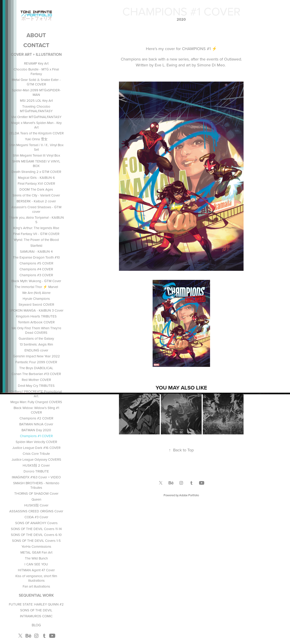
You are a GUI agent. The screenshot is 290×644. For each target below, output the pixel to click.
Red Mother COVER (36, 380)
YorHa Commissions (36, 546)
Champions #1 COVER (36, 436)
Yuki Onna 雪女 (36, 139)
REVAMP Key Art (36, 63)
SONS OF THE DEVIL (36, 610)
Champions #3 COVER (36, 275)
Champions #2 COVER (36, 418)
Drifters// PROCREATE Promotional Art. (36, 394)
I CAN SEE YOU (36, 564)
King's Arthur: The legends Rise (36, 228)
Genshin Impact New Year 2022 (36, 356)
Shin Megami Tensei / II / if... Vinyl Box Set (36, 147)
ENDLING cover (36, 350)
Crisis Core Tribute (36, 454)
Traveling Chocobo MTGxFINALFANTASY (36, 109)
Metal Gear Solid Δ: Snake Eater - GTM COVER (36, 82)
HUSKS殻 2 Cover (36, 465)
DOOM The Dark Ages (36, 189)
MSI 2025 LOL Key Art (36, 100)
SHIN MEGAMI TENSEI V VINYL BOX (36, 163)
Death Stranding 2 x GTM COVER (36, 172)
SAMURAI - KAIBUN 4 (36, 251)
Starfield (36, 246)
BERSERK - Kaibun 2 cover (36, 201)
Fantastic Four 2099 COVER (36, 362)
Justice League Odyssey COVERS (36, 459)
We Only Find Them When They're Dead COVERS (36, 330)
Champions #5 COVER (36, 263)
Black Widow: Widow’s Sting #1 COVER (36, 410)
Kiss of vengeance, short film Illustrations (36, 578)
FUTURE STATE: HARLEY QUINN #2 (36, 604)
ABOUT (36, 35)
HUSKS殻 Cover (36, 505)
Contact (36, 45)
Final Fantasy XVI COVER (36, 183)
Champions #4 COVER (36, 269)
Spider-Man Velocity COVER (36, 442)
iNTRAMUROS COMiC (36, 616)
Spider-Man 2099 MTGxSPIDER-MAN (36, 92)
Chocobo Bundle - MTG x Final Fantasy (36, 71)
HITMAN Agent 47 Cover (36, 570)
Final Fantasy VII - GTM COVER (36, 234)
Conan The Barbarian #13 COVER (36, 374)
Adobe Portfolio (189, 495)
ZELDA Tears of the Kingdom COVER (36, 133)
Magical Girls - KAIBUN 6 (36, 178)
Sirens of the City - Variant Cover (36, 195)
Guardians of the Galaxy (36, 338)
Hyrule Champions (36, 299)
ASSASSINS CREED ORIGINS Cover (36, 511)
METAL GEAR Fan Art (36, 552)
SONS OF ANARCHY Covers (36, 523)
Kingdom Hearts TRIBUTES (36, 316)
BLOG (36, 625)
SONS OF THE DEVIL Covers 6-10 (36, 535)
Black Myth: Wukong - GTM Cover (36, 281)
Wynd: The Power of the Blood (36, 240)
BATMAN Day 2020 (36, 430)
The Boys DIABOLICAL (36, 368)
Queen (36, 499)
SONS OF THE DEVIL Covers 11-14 (36, 529)
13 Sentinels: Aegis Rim (36, 344)
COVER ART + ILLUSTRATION (36, 54)
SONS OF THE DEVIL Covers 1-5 (36, 541)
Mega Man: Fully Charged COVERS (36, 402)
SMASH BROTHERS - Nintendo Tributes (36, 485)
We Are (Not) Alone (36, 293)
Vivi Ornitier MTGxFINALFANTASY (36, 117)
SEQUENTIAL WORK (36, 595)
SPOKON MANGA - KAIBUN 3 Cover (36, 310)
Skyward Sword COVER (36, 304)
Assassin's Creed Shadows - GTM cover (36, 209)
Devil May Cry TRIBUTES (36, 386)
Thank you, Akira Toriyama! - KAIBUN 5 (36, 220)
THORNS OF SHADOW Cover (36, 493)
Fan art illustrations (36, 586)
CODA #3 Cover (36, 517)
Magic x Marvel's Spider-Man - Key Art (36, 125)
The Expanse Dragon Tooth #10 (36, 257)
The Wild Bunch (36, 558)
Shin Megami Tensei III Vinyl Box (36, 155)
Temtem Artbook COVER (36, 322)
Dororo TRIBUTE (36, 471)
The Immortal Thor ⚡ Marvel (36, 287)
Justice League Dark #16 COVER (36, 448)
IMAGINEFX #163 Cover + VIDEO (36, 477)
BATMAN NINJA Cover (36, 424)
